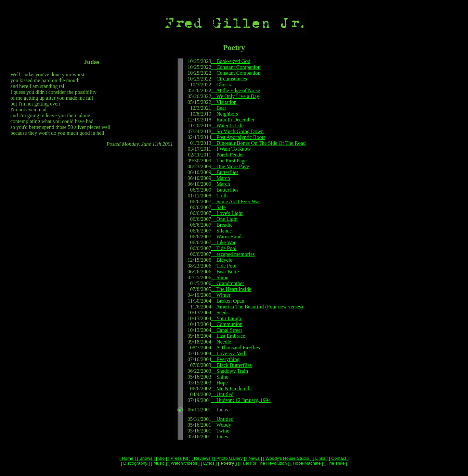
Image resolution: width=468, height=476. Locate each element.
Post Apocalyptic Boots (238, 137)
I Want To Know (231, 149)
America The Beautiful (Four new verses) (257, 307)
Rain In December (233, 120)
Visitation (224, 102)
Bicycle (222, 260)
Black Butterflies (232, 365)
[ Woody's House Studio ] (287, 458)
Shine (220, 277)
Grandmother (228, 283)
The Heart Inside (231, 289)
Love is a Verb (229, 353)
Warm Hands (227, 237)
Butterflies (225, 172)
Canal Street (227, 330)
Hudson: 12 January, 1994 (241, 400)
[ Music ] (158, 463)
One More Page (230, 166)
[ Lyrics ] (208, 463)
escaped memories (233, 254)
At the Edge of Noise (236, 90)
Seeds (220, 313)
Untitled (222, 394)
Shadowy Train (230, 371)
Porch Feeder (228, 155)
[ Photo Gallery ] (229, 458)
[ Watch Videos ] (183, 463)
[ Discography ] (135, 463)
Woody (221, 425)
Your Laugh (226, 318)
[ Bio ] (161, 458)
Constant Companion (236, 67)
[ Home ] (127, 458)
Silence (221, 231)
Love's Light (227, 213)
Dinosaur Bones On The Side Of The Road (258, 143)
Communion (227, 324)
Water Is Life (227, 125)
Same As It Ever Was (236, 201)
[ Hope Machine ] (306, 463)
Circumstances (229, 79)
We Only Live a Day (235, 96)
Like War (223, 242)
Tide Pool (224, 248)
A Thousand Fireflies (236, 348)
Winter (221, 295)
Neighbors (225, 114)
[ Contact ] (338, 458)
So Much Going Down (237, 131)
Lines (220, 437)
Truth (220, 196)
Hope (220, 383)
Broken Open (228, 301)
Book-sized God (231, 61)
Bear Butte (225, 272)
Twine (220, 431)
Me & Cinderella (231, 388)
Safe (218, 207)
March (221, 178)
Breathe (222, 225)
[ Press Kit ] (179, 458)
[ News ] (253, 458)
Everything (225, 359)
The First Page (229, 161)
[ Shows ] (145, 458)
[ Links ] (320, 458)
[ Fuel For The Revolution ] (263, 463)
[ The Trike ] (335, 463)
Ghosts (221, 85)
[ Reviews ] (202, 458)
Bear (219, 108)
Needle (221, 342)
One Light (224, 219)
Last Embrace (228, 336)
